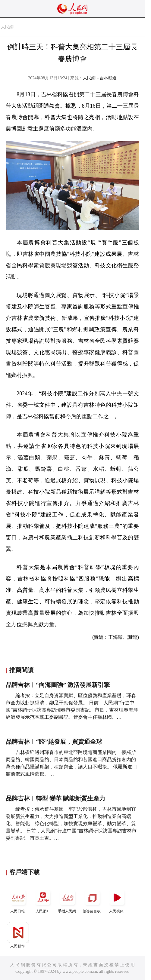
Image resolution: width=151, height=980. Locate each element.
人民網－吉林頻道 (100, 78)
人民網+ (43, 900)
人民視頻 (117, 900)
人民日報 (18, 900)
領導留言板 (92, 900)
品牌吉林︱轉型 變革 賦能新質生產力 (55, 798)
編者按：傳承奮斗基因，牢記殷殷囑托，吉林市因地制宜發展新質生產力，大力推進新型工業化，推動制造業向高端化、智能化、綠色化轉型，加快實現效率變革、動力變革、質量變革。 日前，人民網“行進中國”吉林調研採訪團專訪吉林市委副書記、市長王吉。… (71, 824)
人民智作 (18, 935)
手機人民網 (68, 900)
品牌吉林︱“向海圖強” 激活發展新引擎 (58, 685)
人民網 (7, 27)
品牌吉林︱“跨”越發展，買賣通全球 (54, 742)
